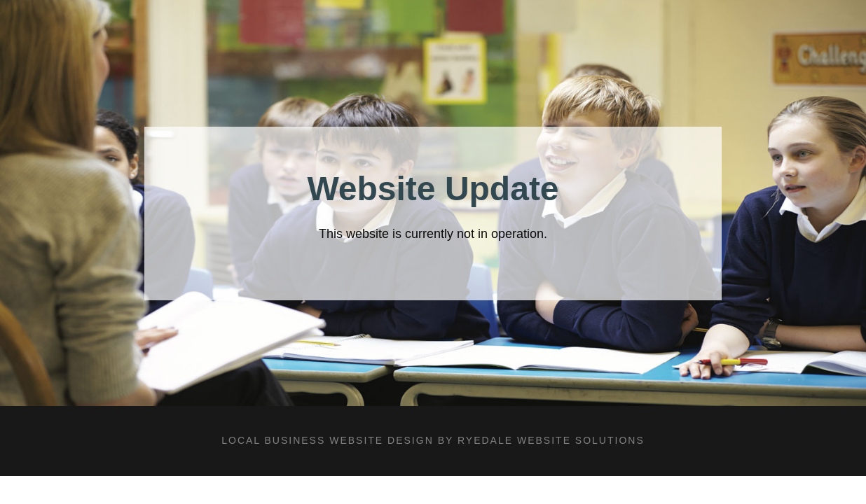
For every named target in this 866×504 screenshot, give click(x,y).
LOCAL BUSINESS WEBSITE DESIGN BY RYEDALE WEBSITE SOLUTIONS (433, 440)
